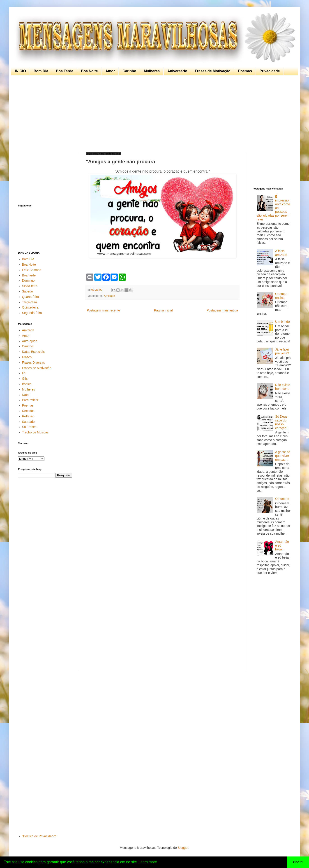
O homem (282, 499)
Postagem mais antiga (222, 310)
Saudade (28, 422)
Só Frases (29, 427)
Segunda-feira (32, 313)
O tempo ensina (281, 296)
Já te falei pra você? (282, 351)
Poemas (245, 71)
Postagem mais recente (103, 310)
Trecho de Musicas (35, 432)
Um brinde (282, 322)
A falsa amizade (281, 253)
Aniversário (177, 71)
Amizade (110, 296)
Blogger (183, 848)
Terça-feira (30, 302)
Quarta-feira (31, 297)
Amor (110, 71)
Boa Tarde (65, 71)
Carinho (129, 71)
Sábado (28, 291)
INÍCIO (20, 71)
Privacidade (270, 71)
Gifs (25, 379)
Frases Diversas (33, 363)
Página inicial (163, 310)
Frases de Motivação (213, 71)
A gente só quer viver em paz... (283, 456)
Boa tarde (29, 275)
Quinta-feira (30, 307)
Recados (28, 411)
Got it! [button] (298, 862)
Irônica (27, 384)
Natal (26, 395)
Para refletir (30, 400)
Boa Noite (89, 71)
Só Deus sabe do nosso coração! (281, 422)
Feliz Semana (32, 270)
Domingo (28, 281)
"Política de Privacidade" (39, 836)
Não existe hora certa (283, 387)
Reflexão (28, 416)
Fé (24, 373)
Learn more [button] (148, 862)
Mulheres (152, 71)
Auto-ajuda (30, 341)
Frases (27, 357)
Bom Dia (41, 71)
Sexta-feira (30, 286)
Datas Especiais (33, 352)
